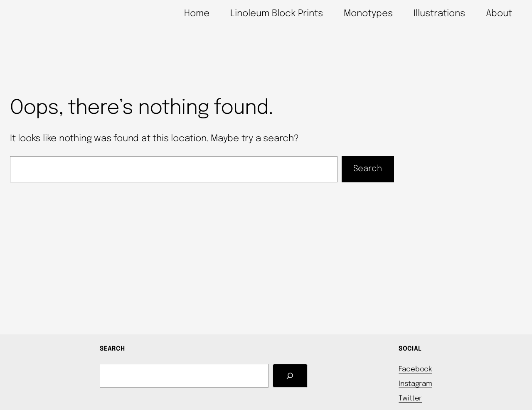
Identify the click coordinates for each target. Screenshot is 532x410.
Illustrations (439, 14)
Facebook (415, 369)
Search (368, 169)
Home (197, 14)
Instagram (415, 384)
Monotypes (368, 14)
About (499, 14)
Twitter (410, 399)
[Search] (290, 376)
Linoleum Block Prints (277, 14)
